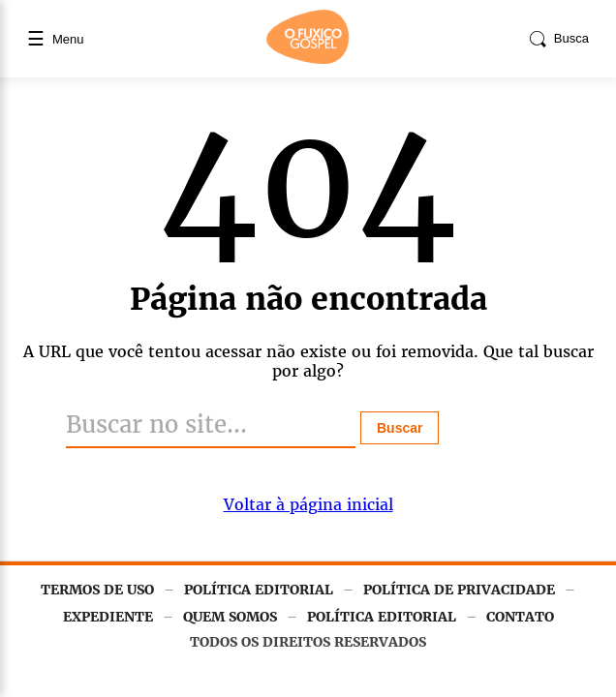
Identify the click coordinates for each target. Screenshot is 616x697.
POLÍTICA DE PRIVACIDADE (459, 590)
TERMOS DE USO (97, 590)
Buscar (400, 428)
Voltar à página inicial (308, 504)
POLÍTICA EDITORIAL (259, 590)
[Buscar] (211, 426)
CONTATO (520, 617)
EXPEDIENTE (108, 617)
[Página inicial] (308, 60)
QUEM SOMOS (230, 617)
